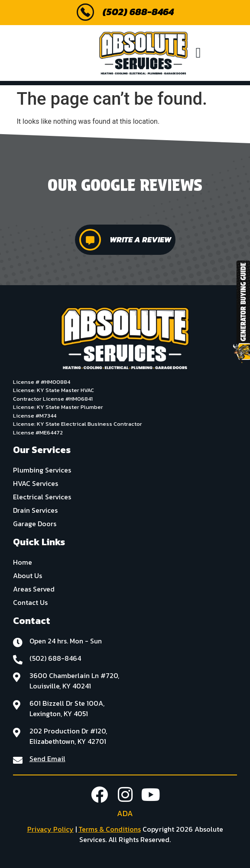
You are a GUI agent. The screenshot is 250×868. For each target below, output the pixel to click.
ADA (125, 813)
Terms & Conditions (110, 829)
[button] (198, 53)
